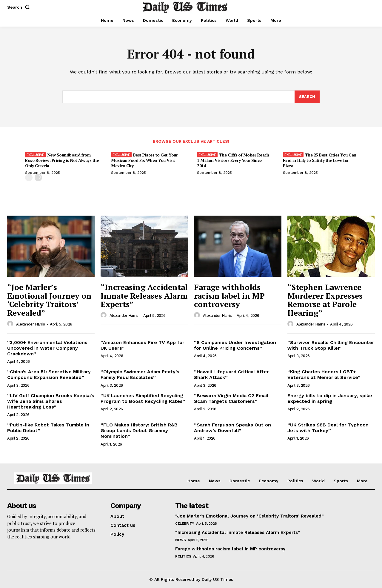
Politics (183, 556)
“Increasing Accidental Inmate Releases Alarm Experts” (144, 295)
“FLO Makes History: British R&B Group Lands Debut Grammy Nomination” (139, 430)
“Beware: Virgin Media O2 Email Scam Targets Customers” (231, 398)
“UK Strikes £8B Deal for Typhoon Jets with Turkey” (328, 428)
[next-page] (38, 178)
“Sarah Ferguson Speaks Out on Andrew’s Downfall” (232, 428)
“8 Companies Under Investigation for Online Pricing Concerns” (235, 345)
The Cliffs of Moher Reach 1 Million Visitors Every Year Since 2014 (233, 160)
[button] (20, 7)
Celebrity (185, 523)
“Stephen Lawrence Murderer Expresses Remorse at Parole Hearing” (325, 300)
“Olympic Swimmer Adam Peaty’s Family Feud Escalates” (140, 374)
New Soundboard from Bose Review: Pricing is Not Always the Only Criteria (62, 160)
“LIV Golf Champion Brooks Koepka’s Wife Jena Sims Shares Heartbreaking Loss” (51, 401)
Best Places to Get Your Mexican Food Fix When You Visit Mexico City (144, 160)
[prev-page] (29, 178)
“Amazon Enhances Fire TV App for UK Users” (143, 345)
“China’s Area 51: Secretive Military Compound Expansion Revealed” (49, 374)
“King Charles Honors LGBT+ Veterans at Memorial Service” (324, 374)
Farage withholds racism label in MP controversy (229, 295)
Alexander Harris (31, 324)
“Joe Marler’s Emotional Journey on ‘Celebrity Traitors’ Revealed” (49, 300)
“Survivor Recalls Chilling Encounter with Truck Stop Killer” (331, 345)
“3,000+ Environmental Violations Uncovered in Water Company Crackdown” (47, 348)
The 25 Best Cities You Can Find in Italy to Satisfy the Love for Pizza (320, 160)
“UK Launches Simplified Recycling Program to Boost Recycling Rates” (143, 398)
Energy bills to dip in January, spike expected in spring (330, 398)
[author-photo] (11, 324)
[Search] (307, 97)
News (180, 540)
